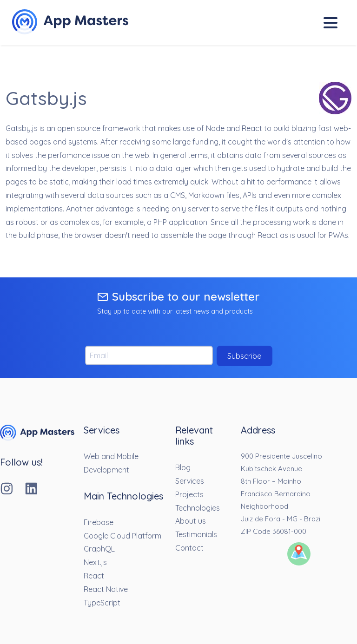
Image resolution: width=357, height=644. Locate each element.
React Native (106, 589)
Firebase (99, 522)
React (94, 576)
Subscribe (244, 356)
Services (190, 481)
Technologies (198, 508)
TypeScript (102, 603)
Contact (189, 548)
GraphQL (99, 549)
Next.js (95, 562)
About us (191, 521)
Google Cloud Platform (122, 536)
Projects (189, 494)
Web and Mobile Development (111, 463)
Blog (183, 467)
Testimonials (196, 534)
